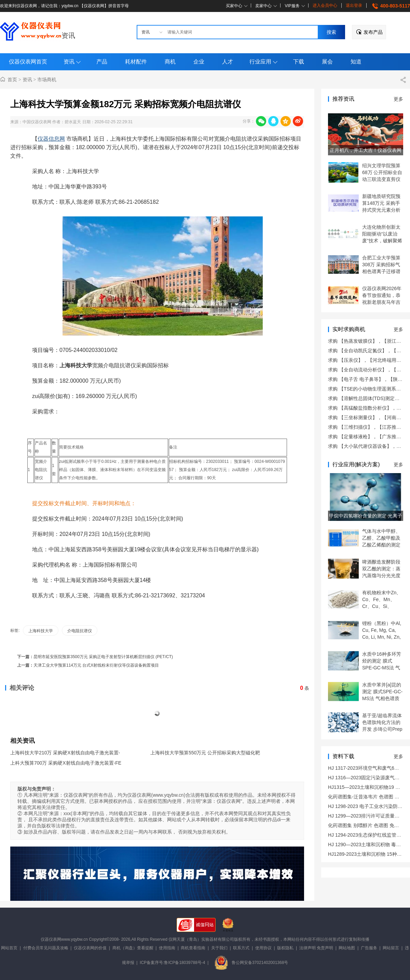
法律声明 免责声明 (316, 948)
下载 (299, 62)
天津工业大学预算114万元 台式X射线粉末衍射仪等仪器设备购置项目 (96, 665)
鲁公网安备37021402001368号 (251, 963)
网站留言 (391, 948)
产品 (102, 62)
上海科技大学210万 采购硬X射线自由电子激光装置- (65, 753)
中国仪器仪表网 (37, 122)
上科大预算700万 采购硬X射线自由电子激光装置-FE (66, 763)
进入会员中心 (325, 5)
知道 (356, 62)
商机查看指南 (193, 948)
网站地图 (347, 948)
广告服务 (369, 948)
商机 (170, 62)
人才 (228, 62)
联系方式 (241, 948)
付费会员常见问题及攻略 (46, 948)
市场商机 (47, 80)
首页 (12, 80)
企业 (199, 62)
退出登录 (354, 5)
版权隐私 (285, 948)
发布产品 (373, 32)
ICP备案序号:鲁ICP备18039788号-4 (172, 963)
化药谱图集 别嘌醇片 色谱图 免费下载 (368, 825)
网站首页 (9, 948)
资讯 (68, 35)
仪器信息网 (51, 139)
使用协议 (263, 948)
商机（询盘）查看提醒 (133, 948)
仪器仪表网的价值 (90, 948)
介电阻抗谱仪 (80, 631)
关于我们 (219, 948)
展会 (327, 62)
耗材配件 (136, 62)
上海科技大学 (41, 631)
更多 (398, 99)
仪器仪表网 (51, 939)
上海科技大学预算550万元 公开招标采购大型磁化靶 (205, 753)
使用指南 (167, 948)
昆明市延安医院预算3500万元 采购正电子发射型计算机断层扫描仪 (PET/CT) (103, 657)
